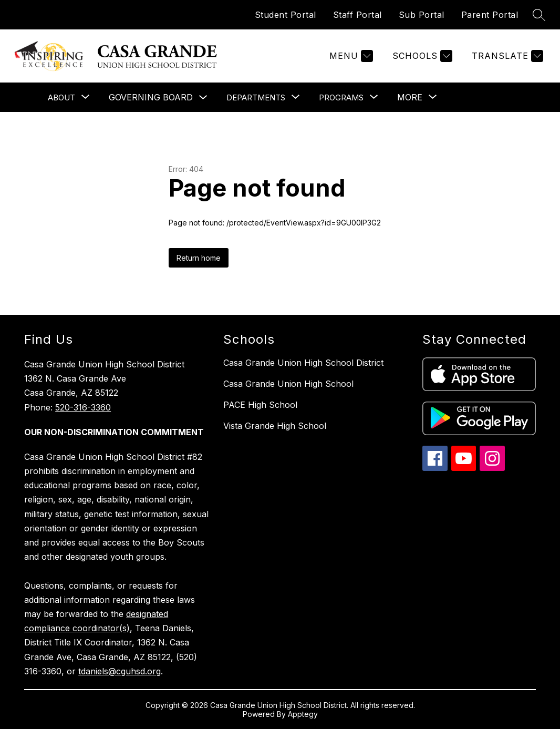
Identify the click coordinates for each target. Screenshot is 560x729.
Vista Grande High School (275, 426)
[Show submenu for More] (410, 97)
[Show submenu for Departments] (256, 97)
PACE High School (260, 405)
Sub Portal (422, 15)
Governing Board (151, 97)
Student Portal (286, 15)
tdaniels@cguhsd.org (120, 671)
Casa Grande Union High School (288, 384)
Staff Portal (357, 15)
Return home (199, 258)
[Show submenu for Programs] (341, 97)
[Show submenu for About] (61, 97)
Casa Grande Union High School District (303, 363)
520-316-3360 (83, 407)
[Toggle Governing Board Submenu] (203, 97)
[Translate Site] (506, 56)
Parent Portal (490, 15)
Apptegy (303, 714)
